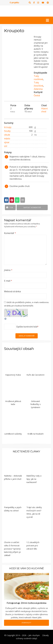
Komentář (10, 233)
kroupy (8, 127)
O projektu (14, 2)
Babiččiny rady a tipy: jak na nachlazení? (34, 479)
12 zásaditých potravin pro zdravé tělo (33, 545)
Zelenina (38, 89)
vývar (7, 142)
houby (7, 131)
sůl (6, 146)
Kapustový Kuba (13, 375)
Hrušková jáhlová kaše (13, 403)
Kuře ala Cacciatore (36, 375)
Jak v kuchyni (34, 635)
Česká (37, 95)
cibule (7, 135)
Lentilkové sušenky (13, 434)
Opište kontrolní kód (27, 327)
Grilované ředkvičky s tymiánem (36, 404)
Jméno (8, 270)
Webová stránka (12, 291)
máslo (7, 138)
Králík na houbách (36, 434)
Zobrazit (27, 623)
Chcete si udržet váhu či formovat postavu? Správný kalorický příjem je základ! (12, 549)
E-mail (8, 281)
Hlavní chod (44, 110)
